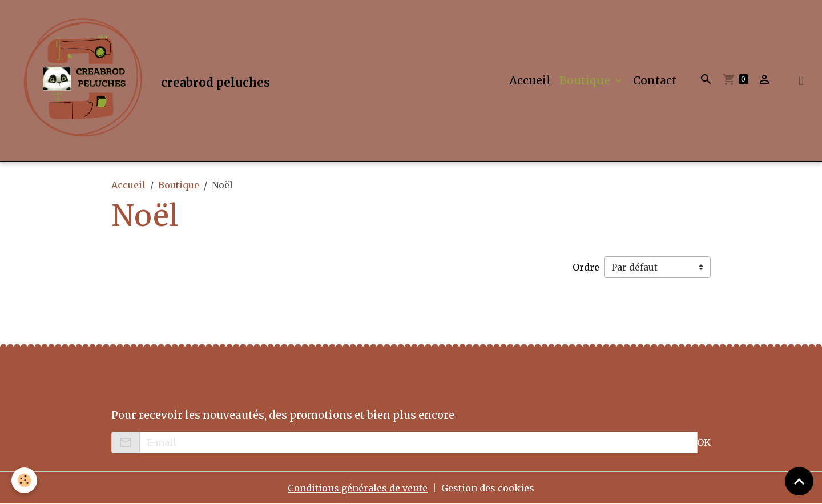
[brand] (142, 80)
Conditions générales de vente (358, 488)
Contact (655, 80)
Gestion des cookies (488, 488)
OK (704, 442)
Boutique (586, 80)
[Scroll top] (799, 481)
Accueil (530, 80)
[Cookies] (24, 480)
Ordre (586, 267)
